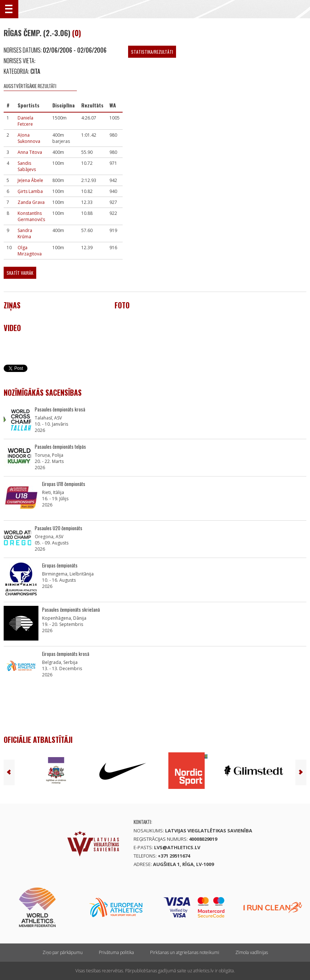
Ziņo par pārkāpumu (63, 952)
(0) (76, 33)
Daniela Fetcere (25, 121)
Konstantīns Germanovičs (31, 216)
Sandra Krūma (25, 233)
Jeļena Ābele (30, 180)
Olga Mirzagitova (30, 251)
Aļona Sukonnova (29, 138)
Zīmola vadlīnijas (252, 952)
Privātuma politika (116, 952)
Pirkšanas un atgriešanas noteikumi (185, 952)
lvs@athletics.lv (177, 847)
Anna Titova (30, 152)
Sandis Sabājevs (27, 166)
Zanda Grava (31, 202)
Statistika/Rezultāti (152, 52)
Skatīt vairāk (20, 273)
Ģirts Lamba (30, 191)
